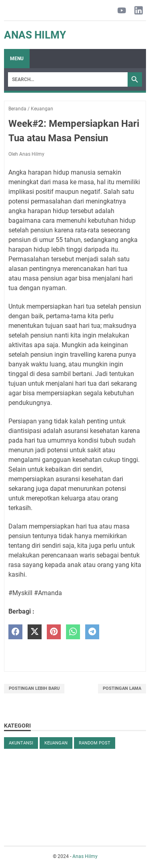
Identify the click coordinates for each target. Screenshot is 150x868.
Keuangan (56, 743)
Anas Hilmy (35, 35)
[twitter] (35, 632)
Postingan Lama (122, 688)
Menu (17, 59)
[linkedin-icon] (139, 11)
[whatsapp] (73, 632)
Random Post (95, 743)
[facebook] (15, 632)
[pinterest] (54, 632)
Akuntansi (21, 743)
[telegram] (92, 632)
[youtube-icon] (122, 11)
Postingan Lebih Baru (34, 688)
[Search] (68, 79)
